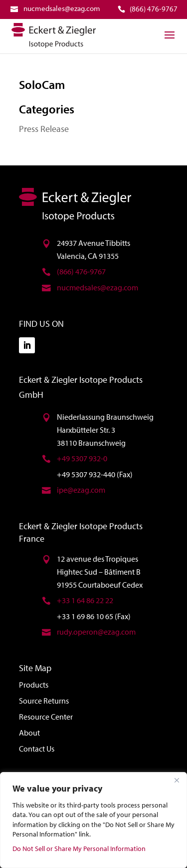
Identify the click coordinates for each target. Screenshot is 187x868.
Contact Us (37, 749)
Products (34, 685)
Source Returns (44, 701)
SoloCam (42, 84)
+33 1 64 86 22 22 (85, 600)
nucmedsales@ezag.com (97, 287)
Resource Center (46, 717)
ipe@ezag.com (81, 490)
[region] (93, 820)
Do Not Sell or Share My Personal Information (79, 849)
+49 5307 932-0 (82, 458)
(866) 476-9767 (81, 271)
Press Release (44, 129)
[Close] (177, 781)
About (29, 733)
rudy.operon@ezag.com (96, 632)
